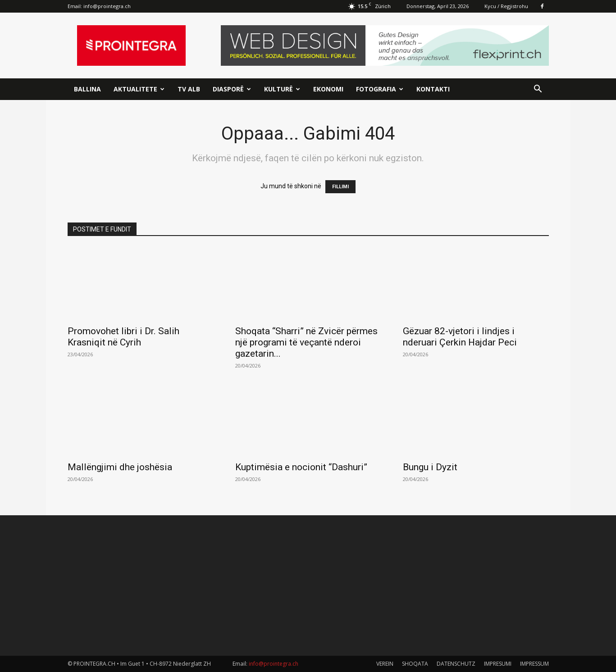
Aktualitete (139, 89)
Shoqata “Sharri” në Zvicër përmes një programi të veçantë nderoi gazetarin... (306, 342)
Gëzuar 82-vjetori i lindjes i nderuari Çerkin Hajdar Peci (460, 337)
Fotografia (380, 89)
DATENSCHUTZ (456, 664)
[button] (538, 90)
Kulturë (282, 89)
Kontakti (433, 89)
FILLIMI (340, 187)
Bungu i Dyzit (430, 467)
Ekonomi (328, 89)
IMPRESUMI (498, 664)
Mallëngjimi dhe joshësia (120, 467)
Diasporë (232, 89)
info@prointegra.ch (107, 6)
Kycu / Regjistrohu (506, 6)
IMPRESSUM (534, 664)
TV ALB (189, 89)
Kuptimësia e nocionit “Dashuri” (301, 467)
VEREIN (385, 664)
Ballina (87, 89)
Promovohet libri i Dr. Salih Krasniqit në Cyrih (123, 337)
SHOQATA (415, 664)
